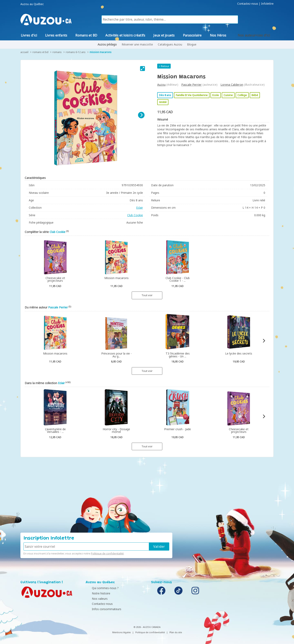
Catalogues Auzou (170, 44)
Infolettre (267, 4)
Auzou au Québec (32, 4)
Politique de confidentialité (107, 553)
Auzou (161, 85)
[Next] (141, 115)
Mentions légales (121, 632)
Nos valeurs (95, 599)
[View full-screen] (143, 69)
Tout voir (147, 295)
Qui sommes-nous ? (100, 588)
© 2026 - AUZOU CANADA (147, 627)
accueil (24, 52)
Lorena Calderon (232, 85)
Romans (57, 52)
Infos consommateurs (101, 609)
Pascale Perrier (192, 85)
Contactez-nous (248, 4)
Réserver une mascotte (137, 44)
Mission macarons (101, 52)
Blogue (192, 44)
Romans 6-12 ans (76, 52)
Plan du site (176, 632)
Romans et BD (40, 52)
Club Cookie (135, 215)
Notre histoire (96, 593)
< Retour (164, 66)
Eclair (140, 208)
